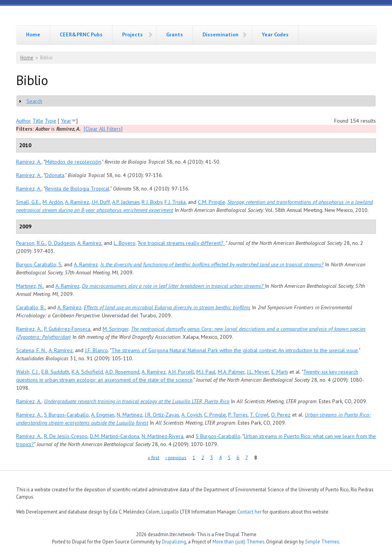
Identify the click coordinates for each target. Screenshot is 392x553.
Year (66, 121)
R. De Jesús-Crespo (66, 436)
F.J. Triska (175, 202)
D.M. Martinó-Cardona (115, 436)
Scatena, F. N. (31, 350)
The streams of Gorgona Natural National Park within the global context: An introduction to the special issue (235, 350)
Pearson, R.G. (31, 243)
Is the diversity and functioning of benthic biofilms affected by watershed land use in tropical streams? (212, 264)
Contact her (249, 512)
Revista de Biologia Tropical (77, 189)
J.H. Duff (101, 202)
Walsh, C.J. (28, 372)
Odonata (55, 175)
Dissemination (220, 34)
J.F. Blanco (96, 350)
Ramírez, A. (29, 162)
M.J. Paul (206, 372)
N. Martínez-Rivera (163, 436)
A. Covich (192, 415)
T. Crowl (259, 415)
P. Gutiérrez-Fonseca (67, 329)
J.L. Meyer (258, 372)
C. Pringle (215, 415)
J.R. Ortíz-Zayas (162, 415)
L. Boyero (125, 243)
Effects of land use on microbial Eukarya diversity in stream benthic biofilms (167, 307)
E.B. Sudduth (55, 372)
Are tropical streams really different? (182, 243)
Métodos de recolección (73, 162)
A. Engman (103, 415)
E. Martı (280, 372)
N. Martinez (130, 415)
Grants (175, 34)
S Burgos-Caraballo (66, 415)
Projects (132, 34)
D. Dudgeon (62, 243)
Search (34, 101)
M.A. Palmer (231, 372)
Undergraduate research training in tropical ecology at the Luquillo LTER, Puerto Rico (137, 401)
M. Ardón (53, 202)
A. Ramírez (77, 202)
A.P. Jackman (126, 202)
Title (38, 121)
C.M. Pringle (212, 202)
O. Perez (281, 415)
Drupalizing (174, 542)
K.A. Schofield (87, 372)
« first (154, 457)
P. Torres (238, 415)
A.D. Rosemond (122, 372)
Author (24, 121)
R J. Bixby (152, 202)
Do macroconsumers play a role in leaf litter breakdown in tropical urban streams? (173, 286)
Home (33, 34)
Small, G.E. (28, 202)
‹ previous (176, 457)
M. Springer (116, 329)
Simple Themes (322, 542)
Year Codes (275, 34)
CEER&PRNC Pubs (81, 34)
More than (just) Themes (238, 542)
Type (51, 121)
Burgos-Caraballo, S (39, 264)
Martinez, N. (30, 286)
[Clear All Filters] (103, 129)
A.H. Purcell (181, 372)
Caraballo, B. (31, 307)
